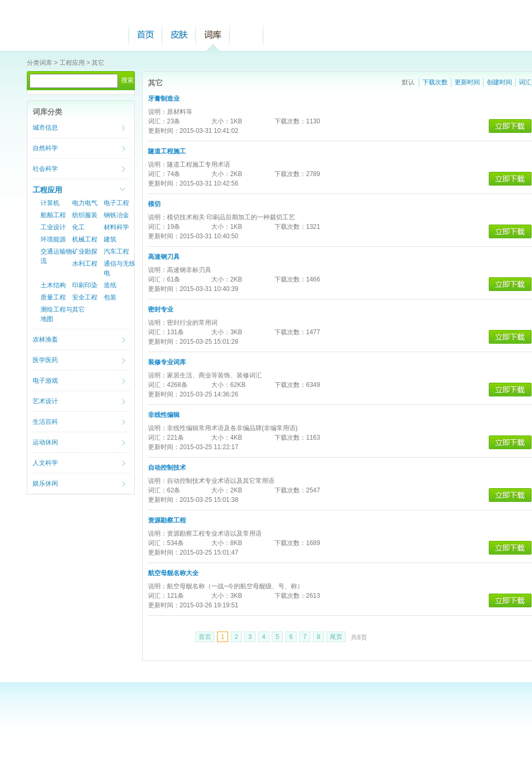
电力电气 (85, 203)
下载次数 (435, 82)
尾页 (336, 637)
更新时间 (467, 82)
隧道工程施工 (167, 151)
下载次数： (290, 121)
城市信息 (45, 128)
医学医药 (45, 360)
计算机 (50, 203)
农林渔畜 (45, 339)
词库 (213, 35)
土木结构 (53, 285)
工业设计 (53, 227)
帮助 (247, 35)
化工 (78, 227)
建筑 (110, 239)
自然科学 (45, 148)
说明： (157, 112)
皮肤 (179, 35)
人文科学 (45, 463)
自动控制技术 (167, 468)
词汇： (157, 121)
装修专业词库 (167, 362)
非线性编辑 (164, 415)
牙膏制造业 (164, 99)
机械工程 (85, 239)
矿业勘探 (85, 251)
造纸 (110, 285)
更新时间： (164, 131)
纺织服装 (85, 215)
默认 (408, 82)
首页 (145, 35)
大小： (221, 121)
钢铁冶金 (116, 215)
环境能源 (53, 239)
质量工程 (53, 297)
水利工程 (85, 264)
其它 (98, 63)
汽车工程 (116, 251)
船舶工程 (53, 215)
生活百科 (45, 422)
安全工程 (85, 297)
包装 (110, 297)
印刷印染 (85, 285)
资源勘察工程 (167, 520)
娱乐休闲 (45, 483)
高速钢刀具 (164, 257)
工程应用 (72, 63)
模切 (154, 204)
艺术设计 (45, 401)
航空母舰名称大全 (173, 573)
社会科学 (45, 169)
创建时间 (499, 82)
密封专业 (161, 309)
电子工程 (116, 203)
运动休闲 (45, 442)
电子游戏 (45, 381)
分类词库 (40, 63)
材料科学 (116, 227)
